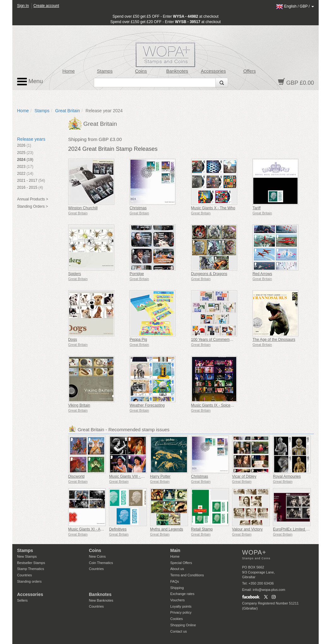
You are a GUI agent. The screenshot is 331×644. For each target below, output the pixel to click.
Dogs (73, 340)
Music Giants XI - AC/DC (89, 529)
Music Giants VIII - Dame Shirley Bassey (143, 476)
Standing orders (29, 581)
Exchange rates (182, 594)
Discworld (76, 476)
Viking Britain (79, 405)
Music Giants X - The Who (213, 208)
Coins (141, 71)
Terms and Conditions (187, 575)
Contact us (179, 631)
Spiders (75, 274)
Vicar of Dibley (244, 476)
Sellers (22, 600)
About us (177, 569)
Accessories (213, 71)
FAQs (175, 581)
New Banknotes (101, 600)
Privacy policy (181, 612)
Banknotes (177, 71)
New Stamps (27, 556)
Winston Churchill (83, 208)
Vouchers (178, 600)
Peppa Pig (138, 340)
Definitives (118, 529)
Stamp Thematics (30, 569)
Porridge (137, 274)
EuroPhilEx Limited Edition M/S (299, 529)
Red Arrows (262, 274)
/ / (295, 6)
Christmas (138, 208)
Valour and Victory (247, 529)
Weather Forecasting (147, 405)
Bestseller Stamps (31, 563)
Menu (30, 82)
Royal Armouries (287, 476)
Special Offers (181, 563)
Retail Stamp (202, 529)
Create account (46, 6)
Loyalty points (181, 606)
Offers (250, 71)
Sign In (23, 6)
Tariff (256, 208)
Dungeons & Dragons (209, 274)
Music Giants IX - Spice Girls (215, 405)
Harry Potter (160, 476)
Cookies (177, 619)
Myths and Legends (167, 529)
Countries (24, 575)
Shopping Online (183, 625)
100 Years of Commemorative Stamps (223, 340)
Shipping (177, 588)
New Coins (97, 556)
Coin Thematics (101, 563)
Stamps (105, 71)
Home (69, 71)
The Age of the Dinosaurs (274, 340)
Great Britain (67, 111)
